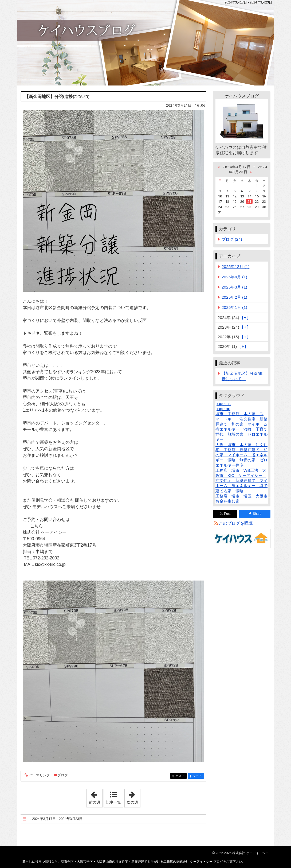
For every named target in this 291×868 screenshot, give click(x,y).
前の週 (96, 797)
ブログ (63, 775)
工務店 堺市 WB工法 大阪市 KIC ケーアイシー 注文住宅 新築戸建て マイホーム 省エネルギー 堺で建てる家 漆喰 (241, 481)
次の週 (133, 797)
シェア (198, 776)
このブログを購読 (236, 523)
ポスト (181, 776)
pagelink (223, 404)
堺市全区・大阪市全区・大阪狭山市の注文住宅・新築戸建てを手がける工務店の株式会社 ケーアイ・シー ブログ (145, 43)
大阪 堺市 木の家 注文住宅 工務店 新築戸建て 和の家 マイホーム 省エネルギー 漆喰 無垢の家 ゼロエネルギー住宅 (241, 455)
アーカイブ (230, 256)
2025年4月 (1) (234, 277)
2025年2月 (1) (234, 297)
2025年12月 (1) (235, 266)
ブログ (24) (232, 239)
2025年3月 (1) (234, 287)
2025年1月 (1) (234, 307)
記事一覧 (113, 802)
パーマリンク (39, 775)
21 (249, 201)
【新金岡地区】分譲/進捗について (59, 97)
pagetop (223, 409)
